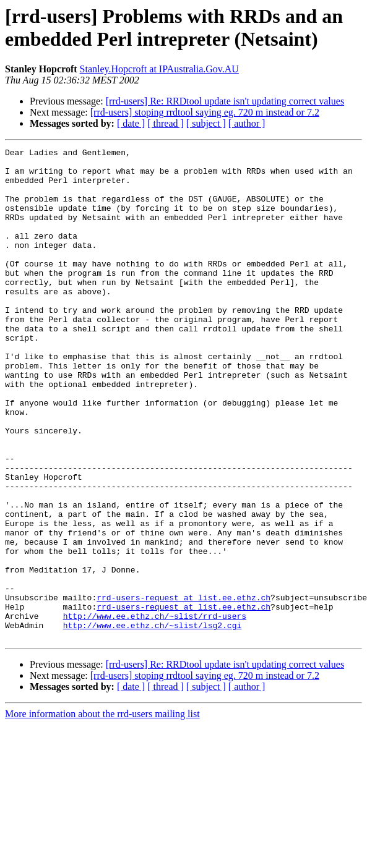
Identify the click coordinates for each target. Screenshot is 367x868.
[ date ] (131, 123)
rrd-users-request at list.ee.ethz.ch (183, 688)
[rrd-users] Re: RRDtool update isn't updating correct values (225, 101)
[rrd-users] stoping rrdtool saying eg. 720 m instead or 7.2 (205, 112)
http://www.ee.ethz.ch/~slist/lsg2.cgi (153, 721)
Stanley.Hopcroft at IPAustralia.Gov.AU (159, 69)
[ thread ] (166, 123)
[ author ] (247, 123)
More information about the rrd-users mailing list (102, 812)
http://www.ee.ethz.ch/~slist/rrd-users (155, 710)
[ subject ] (206, 123)
